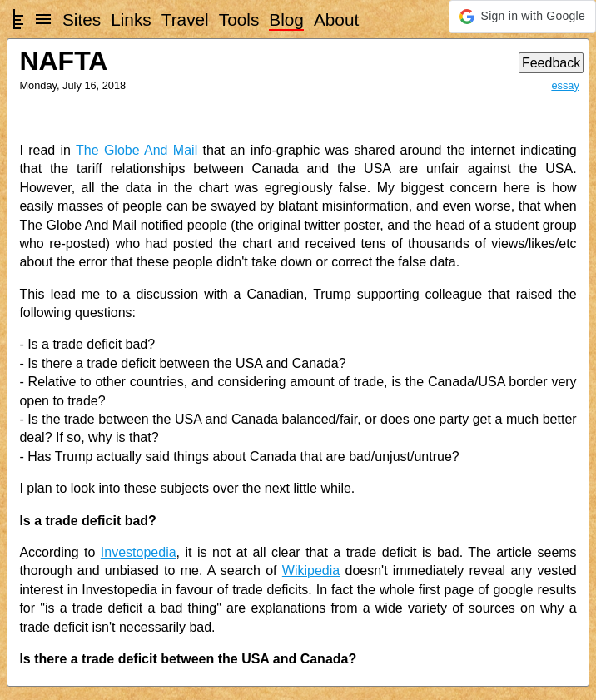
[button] (522, 17)
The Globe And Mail (137, 150)
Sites (82, 20)
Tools (239, 20)
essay (565, 85)
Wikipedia (311, 571)
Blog (286, 20)
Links (131, 20)
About (336, 20)
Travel (185, 20)
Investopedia (139, 552)
